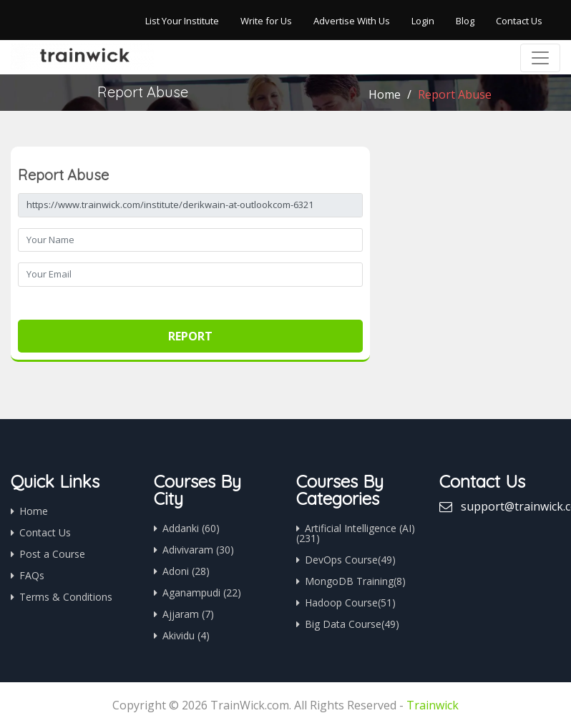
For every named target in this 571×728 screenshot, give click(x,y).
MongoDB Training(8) (355, 581)
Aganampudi (202, 592)
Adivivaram (198, 550)
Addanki (191, 528)
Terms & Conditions (66, 597)
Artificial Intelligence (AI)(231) (356, 533)
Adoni (186, 571)
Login (423, 21)
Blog (465, 21)
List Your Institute (182, 21)
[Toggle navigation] (540, 58)
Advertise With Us (352, 21)
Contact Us (519, 21)
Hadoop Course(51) (350, 602)
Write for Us (266, 21)
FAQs (32, 575)
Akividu (186, 635)
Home (385, 94)
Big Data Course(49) (352, 624)
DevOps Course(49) (350, 560)
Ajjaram (188, 614)
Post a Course (52, 554)
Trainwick (433, 705)
